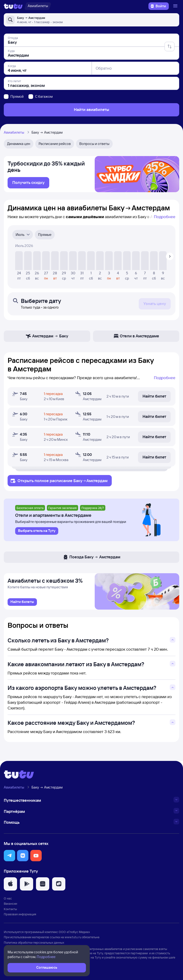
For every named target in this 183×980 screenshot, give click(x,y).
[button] (9, 857)
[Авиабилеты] (38, 6)
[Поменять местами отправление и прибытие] (170, 47)
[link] (28, 184)
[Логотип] (13, 6)
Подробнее (165, 218)
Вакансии (10, 906)
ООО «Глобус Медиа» (74, 934)
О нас (8, 900)
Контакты (10, 911)
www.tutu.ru (73, 939)
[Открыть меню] (176, 6)
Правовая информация (20, 916)
